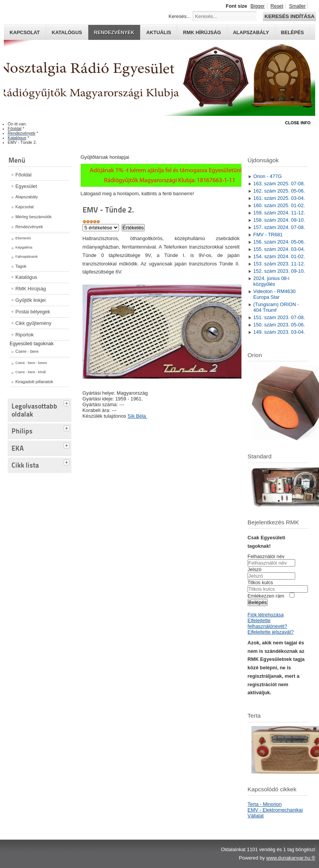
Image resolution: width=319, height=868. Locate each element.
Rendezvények (114, 32)
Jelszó (255, 569)
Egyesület (26, 186)
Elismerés (23, 238)
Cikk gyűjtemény (33, 323)
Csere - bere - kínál (31, 372)
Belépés (293, 32)
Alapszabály (251, 32)
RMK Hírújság (31, 289)
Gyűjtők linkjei (31, 300)
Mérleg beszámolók (33, 217)
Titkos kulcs (260, 582)
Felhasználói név (266, 556)
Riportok (25, 335)
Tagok (21, 266)
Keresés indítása (289, 16)
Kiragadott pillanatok (34, 382)
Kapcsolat (25, 32)
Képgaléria (24, 247)
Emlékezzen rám (266, 596)
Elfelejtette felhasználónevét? (267, 623)
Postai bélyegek (33, 312)
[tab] (68, 402)
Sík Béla (137, 416)
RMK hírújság (202, 32)
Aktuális (159, 32)
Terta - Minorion (265, 804)
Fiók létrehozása (266, 615)
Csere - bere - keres (31, 363)
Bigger (258, 6)
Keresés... (180, 16)
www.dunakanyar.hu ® (291, 858)
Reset (277, 6)
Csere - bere (27, 351)
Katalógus (67, 32)
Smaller (297, 6)
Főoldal (23, 175)
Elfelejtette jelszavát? (271, 632)
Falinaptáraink (26, 257)
